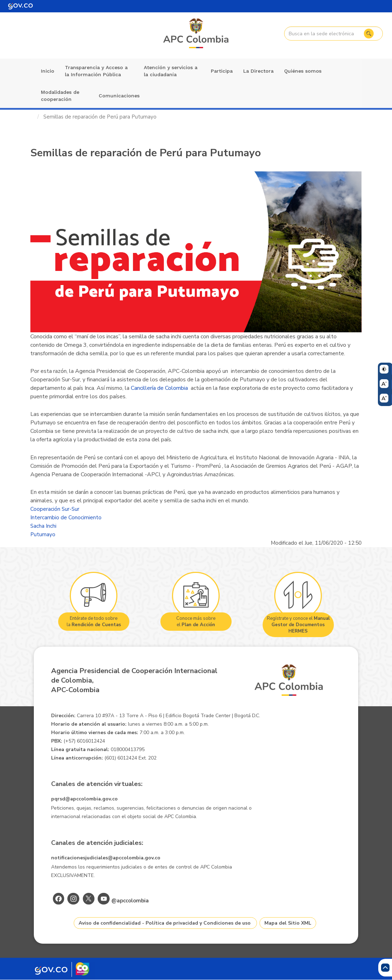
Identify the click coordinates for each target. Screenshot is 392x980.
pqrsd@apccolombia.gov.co (84, 799)
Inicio (48, 71)
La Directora (258, 71)
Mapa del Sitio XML (288, 923)
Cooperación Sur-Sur (55, 509)
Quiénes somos (303, 71)
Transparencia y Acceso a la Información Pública (96, 71)
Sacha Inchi (43, 526)
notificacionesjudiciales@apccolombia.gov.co (106, 858)
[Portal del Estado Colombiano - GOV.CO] (20, 6)
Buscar (368, 34)
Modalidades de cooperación (60, 96)
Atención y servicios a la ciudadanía (171, 71)
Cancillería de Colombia (159, 388)
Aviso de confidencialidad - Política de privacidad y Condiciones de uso (165, 923)
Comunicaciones (119, 96)
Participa (222, 71)
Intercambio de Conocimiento (66, 518)
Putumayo (43, 534)
